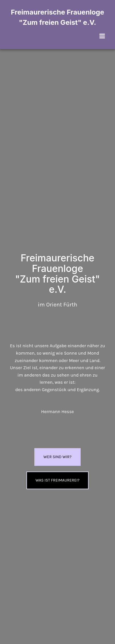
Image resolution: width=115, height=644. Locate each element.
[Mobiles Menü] (102, 36)
